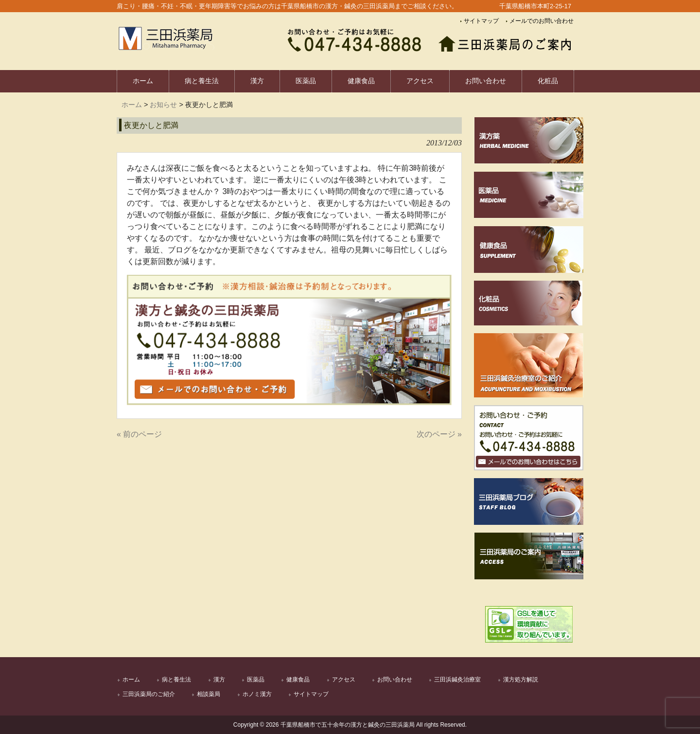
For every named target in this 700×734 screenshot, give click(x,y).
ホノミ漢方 (257, 694)
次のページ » (439, 434)
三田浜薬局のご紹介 (149, 694)
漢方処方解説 (521, 680)
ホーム (132, 105)
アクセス (344, 680)
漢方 (219, 680)
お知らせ (163, 105)
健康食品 (298, 680)
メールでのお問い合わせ (542, 21)
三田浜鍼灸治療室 (457, 680)
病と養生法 (176, 680)
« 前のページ (139, 434)
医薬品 (256, 680)
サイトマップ (481, 21)
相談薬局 (209, 694)
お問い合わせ (395, 680)
